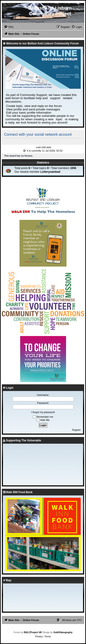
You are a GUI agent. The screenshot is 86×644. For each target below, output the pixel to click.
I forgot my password (43, 412)
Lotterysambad (50, 172)
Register (76, 430)
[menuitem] (9, 27)
